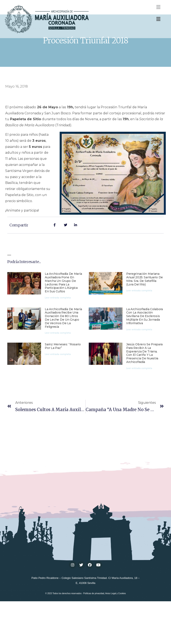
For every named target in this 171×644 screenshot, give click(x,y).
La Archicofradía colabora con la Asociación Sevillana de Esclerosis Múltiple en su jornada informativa (145, 340)
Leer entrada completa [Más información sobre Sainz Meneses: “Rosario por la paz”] (58, 378)
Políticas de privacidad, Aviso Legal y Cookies (105, 617)
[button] (158, 19)
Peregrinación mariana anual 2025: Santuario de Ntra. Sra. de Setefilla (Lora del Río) (145, 303)
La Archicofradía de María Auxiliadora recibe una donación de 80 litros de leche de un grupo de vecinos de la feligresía (63, 342)
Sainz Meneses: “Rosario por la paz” (63, 370)
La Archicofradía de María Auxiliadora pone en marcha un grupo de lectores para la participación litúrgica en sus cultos (63, 306)
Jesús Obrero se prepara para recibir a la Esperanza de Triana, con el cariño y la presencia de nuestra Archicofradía (144, 377)
